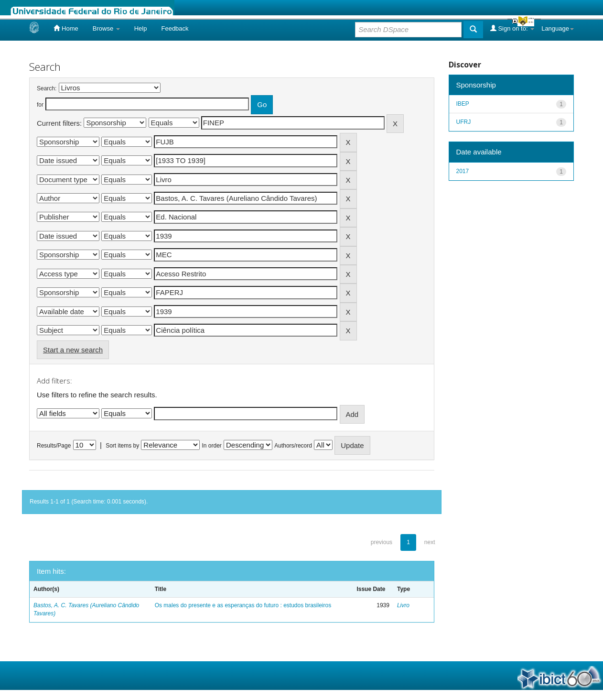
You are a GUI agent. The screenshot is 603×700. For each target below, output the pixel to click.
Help (141, 28)
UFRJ (464, 122)
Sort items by (122, 446)
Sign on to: (512, 28)
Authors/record (293, 446)
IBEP (463, 104)
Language (558, 28)
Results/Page (54, 446)
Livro (403, 605)
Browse (106, 28)
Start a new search (73, 350)
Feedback (175, 28)
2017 (463, 171)
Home (66, 28)
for (40, 105)
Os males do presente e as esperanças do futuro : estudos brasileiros (243, 605)
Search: (47, 88)
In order (212, 446)
